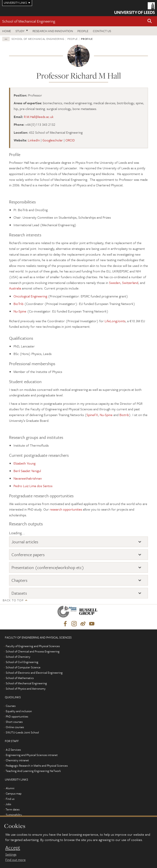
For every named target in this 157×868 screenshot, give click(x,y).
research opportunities (66, 509)
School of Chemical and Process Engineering (33, 651)
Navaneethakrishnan (28, 478)
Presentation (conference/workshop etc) (48, 567)
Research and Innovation (53, 31)
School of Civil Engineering (22, 662)
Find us (10, 799)
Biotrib (124, 415)
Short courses (14, 722)
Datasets (19, 593)
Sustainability (14, 815)
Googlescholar (53, 140)
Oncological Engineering (30, 296)
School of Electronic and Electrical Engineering (34, 673)
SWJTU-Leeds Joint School (22, 732)
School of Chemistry (18, 657)
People (83, 31)
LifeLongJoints (115, 321)
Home (7, 31)
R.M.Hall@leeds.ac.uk (39, 117)
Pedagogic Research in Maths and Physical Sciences (37, 766)
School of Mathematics (20, 678)
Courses (11, 706)
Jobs (8, 804)
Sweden (115, 283)
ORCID (70, 140)
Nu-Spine (20, 311)
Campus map (14, 793)
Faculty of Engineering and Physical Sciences (33, 646)
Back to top (13, 600)
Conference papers (28, 555)
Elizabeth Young (24, 463)
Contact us (102, 31)
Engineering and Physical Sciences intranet (32, 755)
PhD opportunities (17, 716)
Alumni (10, 788)
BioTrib (18, 304)
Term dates (12, 809)
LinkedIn (34, 140)
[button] (150, 21)
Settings (11, 854)
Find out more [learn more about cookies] (15, 860)
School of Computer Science (23, 667)
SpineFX (92, 415)
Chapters (19, 580)
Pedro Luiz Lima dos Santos (33, 486)
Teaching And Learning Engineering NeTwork (33, 771)
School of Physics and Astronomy (26, 689)
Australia (15, 288)
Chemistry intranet (17, 760)
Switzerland (130, 283)
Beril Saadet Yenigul (27, 471)
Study (20, 31)
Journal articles (25, 542)
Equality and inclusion (19, 711)
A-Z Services (13, 750)
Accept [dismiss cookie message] (13, 848)
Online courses (15, 727)
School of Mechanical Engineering (29, 21)
